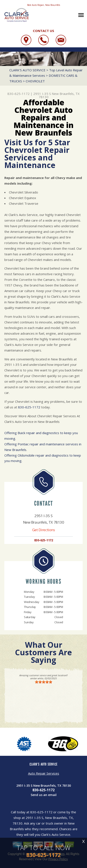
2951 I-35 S (42, 94)
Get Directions (44, 530)
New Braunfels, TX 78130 (59, 95)
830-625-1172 (18, 94)
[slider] (43, 682)
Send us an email (44, 795)
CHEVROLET (35, 81)
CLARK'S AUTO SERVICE (27, 70)
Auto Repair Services (44, 773)
